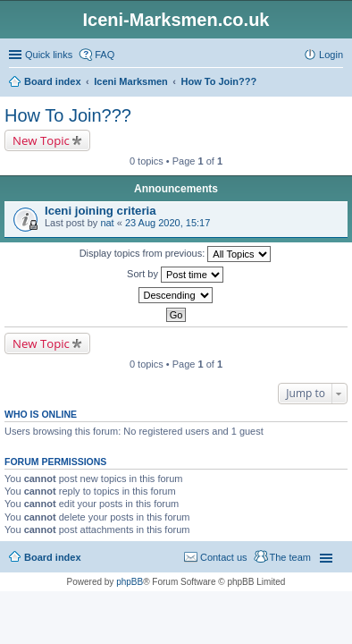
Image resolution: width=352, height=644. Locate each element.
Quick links (49, 55)
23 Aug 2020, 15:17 (168, 223)
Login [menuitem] (331, 55)
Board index (53, 557)
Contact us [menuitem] (224, 557)
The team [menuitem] (290, 557)
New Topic (41, 140)
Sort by (175, 275)
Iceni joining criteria (101, 211)
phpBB (130, 582)
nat (107, 223)
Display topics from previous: (176, 254)
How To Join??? (68, 115)
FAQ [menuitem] (105, 55)
